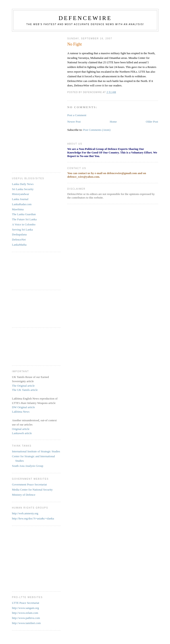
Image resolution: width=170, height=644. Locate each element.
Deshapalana (19, 234)
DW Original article (23, 407)
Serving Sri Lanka (22, 230)
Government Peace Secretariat (29, 484)
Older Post (152, 122)
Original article (21, 429)
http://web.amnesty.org (25, 513)
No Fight (74, 44)
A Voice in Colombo (24, 224)
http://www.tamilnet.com (26, 623)
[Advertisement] (30, 100)
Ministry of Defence (24, 495)
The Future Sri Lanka (24, 219)
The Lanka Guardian (24, 214)
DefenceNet (19, 240)
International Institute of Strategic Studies (36, 451)
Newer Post (74, 122)
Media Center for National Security (32, 490)
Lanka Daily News (23, 184)
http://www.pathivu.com (26, 618)
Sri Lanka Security (23, 189)
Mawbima (18, 209)
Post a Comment (77, 115)
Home (113, 122)
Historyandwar (20, 194)
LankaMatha (19, 245)
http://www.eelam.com (25, 613)
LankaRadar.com (22, 204)
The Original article (23, 386)
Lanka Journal (20, 199)
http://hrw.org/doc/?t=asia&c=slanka (33, 518)
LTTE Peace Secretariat (26, 603)
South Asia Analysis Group (28, 466)
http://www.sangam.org (25, 608)
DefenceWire (85, 18)
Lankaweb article (22, 433)
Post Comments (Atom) (97, 130)
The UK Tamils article (25, 390)
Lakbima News (21, 412)
